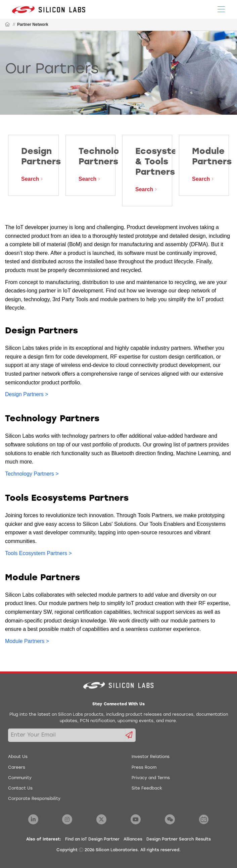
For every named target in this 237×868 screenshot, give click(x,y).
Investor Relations (151, 757)
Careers (17, 768)
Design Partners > (27, 394)
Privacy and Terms (151, 778)
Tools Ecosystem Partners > (38, 553)
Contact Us (20, 789)
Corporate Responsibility (34, 799)
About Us (18, 757)
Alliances (133, 839)
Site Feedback (147, 789)
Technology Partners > (32, 474)
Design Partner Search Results (179, 839)
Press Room (144, 768)
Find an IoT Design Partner (92, 839)
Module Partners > (27, 641)
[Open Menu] (221, 9)
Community (20, 778)
